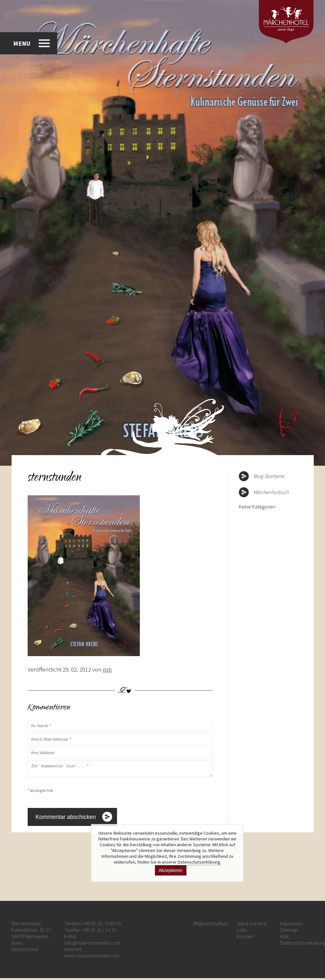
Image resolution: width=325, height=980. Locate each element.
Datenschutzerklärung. (199, 862)
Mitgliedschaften (210, 925)
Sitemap (289, 932)
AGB (284, 938)
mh (107, 669)
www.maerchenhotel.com (92, 957)
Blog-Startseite (269, 476)
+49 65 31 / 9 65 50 (102, 925)
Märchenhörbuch (271, 492)
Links (242, 932)
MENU (22, 43)
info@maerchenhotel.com (92, 945)
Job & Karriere (252, 925)
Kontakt (245, 938)
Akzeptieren (171, 870)
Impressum (292, 925)
